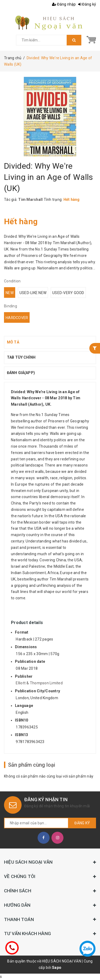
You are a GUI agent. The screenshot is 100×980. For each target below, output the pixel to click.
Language (24, 706)
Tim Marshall (30, 200)
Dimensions (26, 647)
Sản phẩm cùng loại (32, 765)
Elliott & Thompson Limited (39, 683)
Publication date (30, 661)
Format (22, 632)
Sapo (57, 968)
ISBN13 (22, 735)
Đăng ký (87, 4)
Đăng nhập (64, 4)
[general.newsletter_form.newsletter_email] (36, 823)
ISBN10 (22, 720)
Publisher (24, 676)
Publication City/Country (37, 691)
